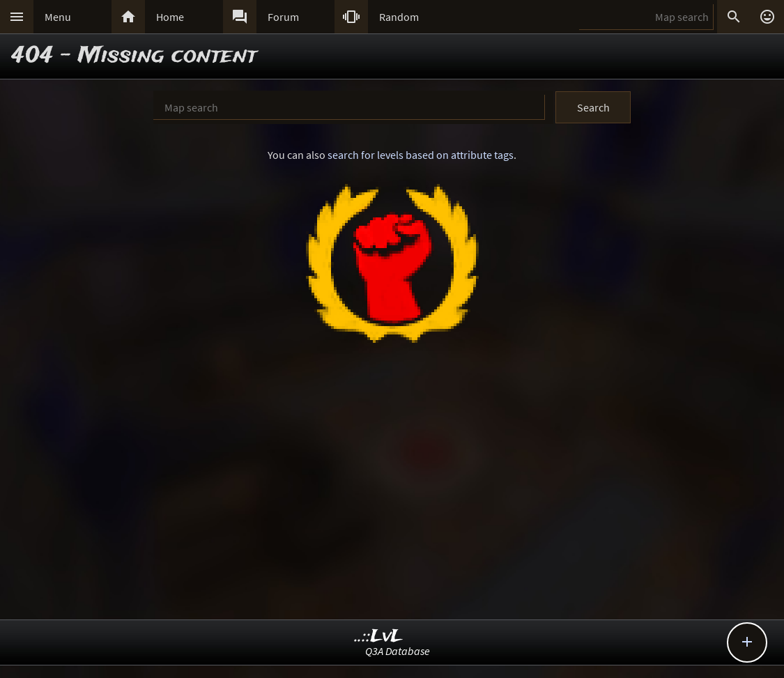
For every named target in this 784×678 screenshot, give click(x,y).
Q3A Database (398, 651)
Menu (58, 17)
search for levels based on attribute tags (421, 155)
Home (170, 17)
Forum (283, 17)
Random (399, 17)
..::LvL (379, 637)
